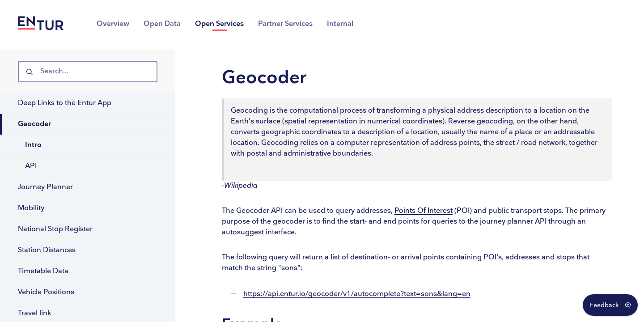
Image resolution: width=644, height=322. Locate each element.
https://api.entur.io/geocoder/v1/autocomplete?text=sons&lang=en (357, 294)
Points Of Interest (424, 211)
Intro (33, 145)
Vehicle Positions (46, 292)
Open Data (162, 24)
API (31, 166)
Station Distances (47, 250)
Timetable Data (43, 271)
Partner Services (285, 24)
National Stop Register (55, 229)
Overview (113, 24)
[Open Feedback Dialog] (610, 305)
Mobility (31, 208)
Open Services (219, 24)
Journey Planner (45, 187)
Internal (340, 24)
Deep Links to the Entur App (65, 103)
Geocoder (34, 124)
